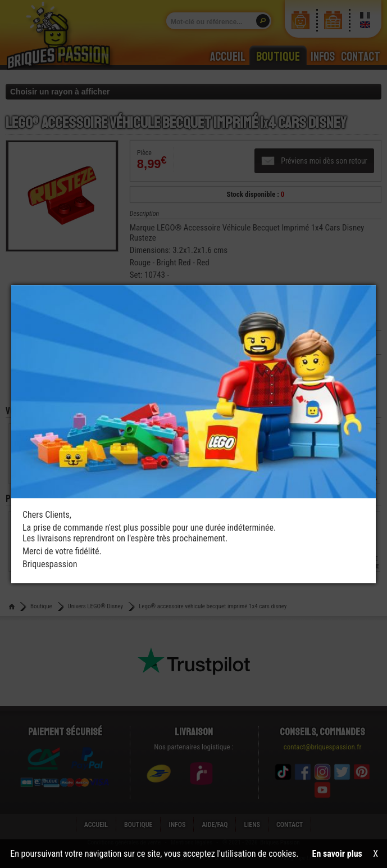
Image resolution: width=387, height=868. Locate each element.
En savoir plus (337, 854)
